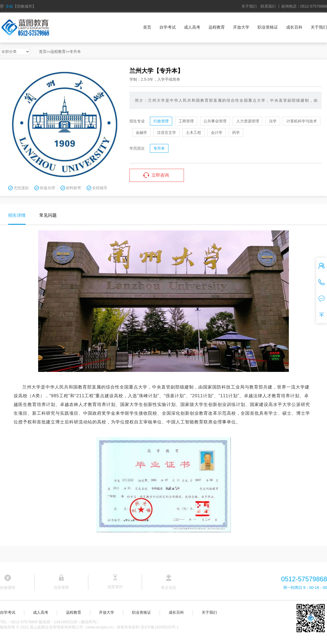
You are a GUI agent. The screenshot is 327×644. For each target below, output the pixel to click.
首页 (147, 27)
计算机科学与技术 (302, 121)
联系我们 (268, 6)
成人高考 (192, 27)
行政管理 (161, 121)
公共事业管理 (215, 121)
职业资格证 (268, 27)
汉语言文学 (166, 133)
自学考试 (168, 27)
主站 (21, 6)
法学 (273, 121)
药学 (236, 133)
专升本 (75, 52)
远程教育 (217, 27)
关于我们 (249, 6)
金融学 (141, 133)
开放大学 (241, 27)
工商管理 (186, 121)
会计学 (217, 133)
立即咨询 (160, 175)
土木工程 (193, 133)
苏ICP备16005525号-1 (160, 627)
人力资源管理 (248, 121)
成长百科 (294, 27)
